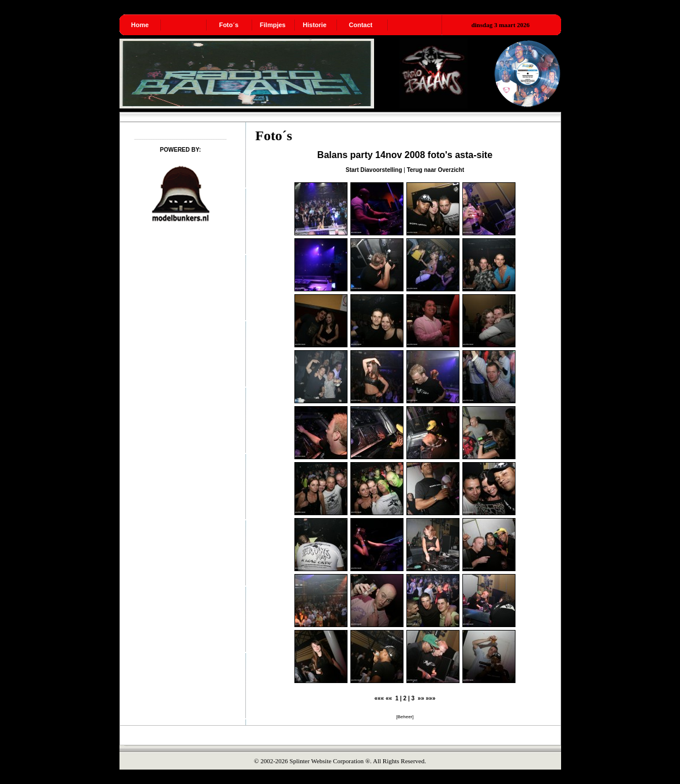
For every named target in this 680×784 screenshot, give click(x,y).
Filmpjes (273, 25)
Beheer (405, 717)
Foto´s (229, 25)
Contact (360, 25)
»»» (431, 698)
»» (421, 698)
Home (140, 25)
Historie (315, 25)
